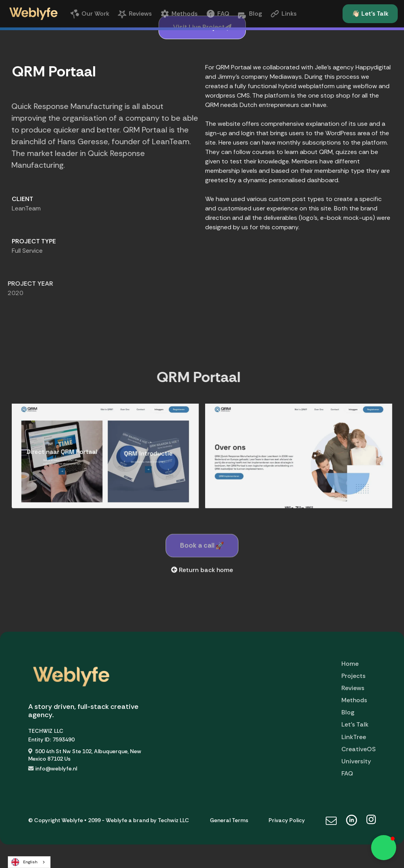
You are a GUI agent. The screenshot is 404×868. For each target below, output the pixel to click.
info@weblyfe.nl (56, 768)
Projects (353, 676)
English (24, 862)
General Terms (229, 820)
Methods (354, 700)
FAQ (347, 773)
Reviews (353, 688)
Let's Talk (355, 724)
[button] (384, 848)
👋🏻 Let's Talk (370, 14)
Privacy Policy (287, 820)
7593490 (63, 739)
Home (350, 664)
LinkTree (354, 737)
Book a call (202, 549)
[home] (33, 14)
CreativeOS (359, 749)
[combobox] (29, 862)
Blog (348, 712)
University (356, 761)
